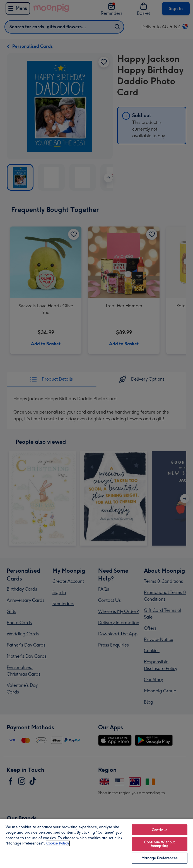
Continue (160, 830)
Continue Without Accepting (160, 844)
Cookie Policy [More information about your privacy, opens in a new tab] (58, 843)
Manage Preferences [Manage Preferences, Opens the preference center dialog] (159, 858)
